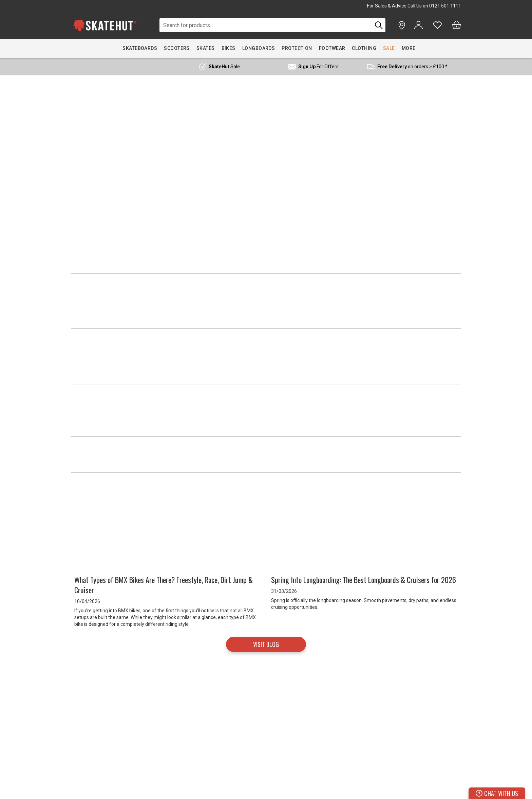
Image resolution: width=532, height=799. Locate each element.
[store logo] (105, 25)
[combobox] (266, 25)
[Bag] (457, 25)
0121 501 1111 (445, 6)
